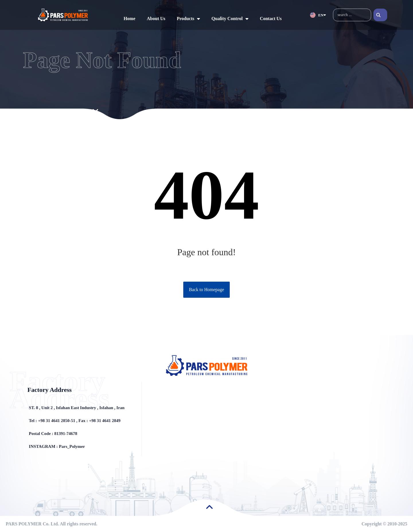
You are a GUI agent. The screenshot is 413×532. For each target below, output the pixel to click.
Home (129, 19)
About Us (156, 19)
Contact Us (271, 19)
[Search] (380, 15)
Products (188, 19)
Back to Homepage (207, 290)
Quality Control (230, 19)
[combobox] (352, 15)
